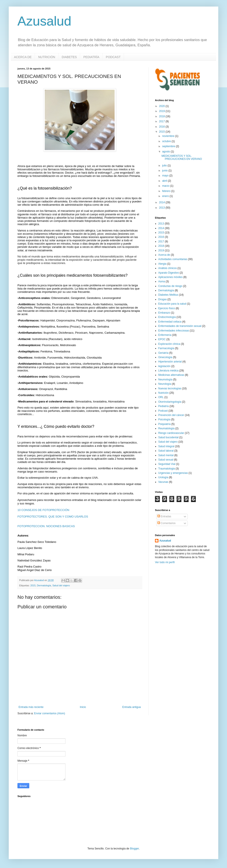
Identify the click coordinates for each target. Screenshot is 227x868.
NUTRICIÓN (47, 57)
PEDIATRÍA (91, 57)
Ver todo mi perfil (165, 562)
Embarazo (164, 313)
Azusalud (44, 21)
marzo (166, 186)
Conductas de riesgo (170, 286)
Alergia (162, 264)
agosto (166, 152)
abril (165, 181)
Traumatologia (167, 469)
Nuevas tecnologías (170, 388)
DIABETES (69, 57)
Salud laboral (166, 451)
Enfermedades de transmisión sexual (180, 326)
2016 (162, 127)
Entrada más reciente (31, 707)
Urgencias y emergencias (173, 473)
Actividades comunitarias (173, 259)
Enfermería (165, 335)
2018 (162, 116)
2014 (162, 202)
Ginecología (165, 357)
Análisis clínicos (168, 268)
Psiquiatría (164, 424)
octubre (167, 141)
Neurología (165, 384)
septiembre (169, 146)
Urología (163, 477)
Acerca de (164, 255)
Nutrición (163, 393)
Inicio (83, 707)
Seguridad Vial (167, 464)
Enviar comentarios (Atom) (50, 713)
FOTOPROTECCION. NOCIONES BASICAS (46, 526)
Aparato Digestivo (169, 273)
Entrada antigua (132, 707)
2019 (162, 111)
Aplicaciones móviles (170, 277)
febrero (167, 191)
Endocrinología (167, 317)
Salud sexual (166, 460)
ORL (161, 397)
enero (166, 196)
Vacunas (163, 482)
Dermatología (44, 585)
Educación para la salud (172, 304)
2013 (162, 208)
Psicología (164, 419)
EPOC (162, 339)
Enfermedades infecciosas (174, 331)
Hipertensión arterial (170, 362)
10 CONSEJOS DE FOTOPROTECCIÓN (43, 510)
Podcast (163, 411)
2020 (162, 106)
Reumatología (166, 428)
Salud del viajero (61, 585)
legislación (164, 366)
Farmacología (166, 348)
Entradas (164, 516)
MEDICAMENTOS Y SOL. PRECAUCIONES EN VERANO (182, 157)
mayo (166, 176)
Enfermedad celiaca (170, 322)
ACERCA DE (23, 57)
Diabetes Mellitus (168, 295)
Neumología (165, 380)
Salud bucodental (168, 437)
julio (165, 166)
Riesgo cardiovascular (171, 433)
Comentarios (166, 523)
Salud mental (166, 455)
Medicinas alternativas (171, 375)
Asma (162, 281)
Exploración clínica (169, 344)
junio (165, 171)
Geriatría (163, 353)
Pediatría (163, 406)
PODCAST (113, 57)
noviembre (169, 136)
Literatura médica (168, 371)
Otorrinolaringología (170, 402)
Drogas (163, 299)
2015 (33, 585)
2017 (162, 121)
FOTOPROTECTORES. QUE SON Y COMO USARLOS (53, 517)
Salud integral (166, 446)
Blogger (134, 849)
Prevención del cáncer (171, 415)
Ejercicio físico (167, 308)
